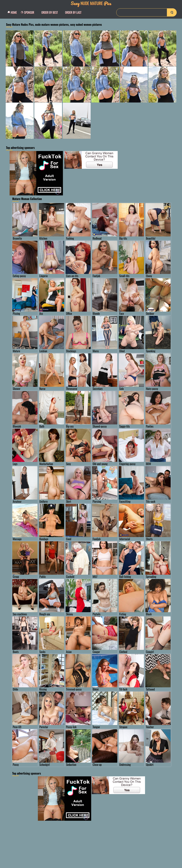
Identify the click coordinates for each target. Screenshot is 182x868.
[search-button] (172, 12)
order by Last (73, 12)
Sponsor (28, 12)
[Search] (146, 12)
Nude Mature (91, 3)
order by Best (50, 12)
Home (13, 12)
